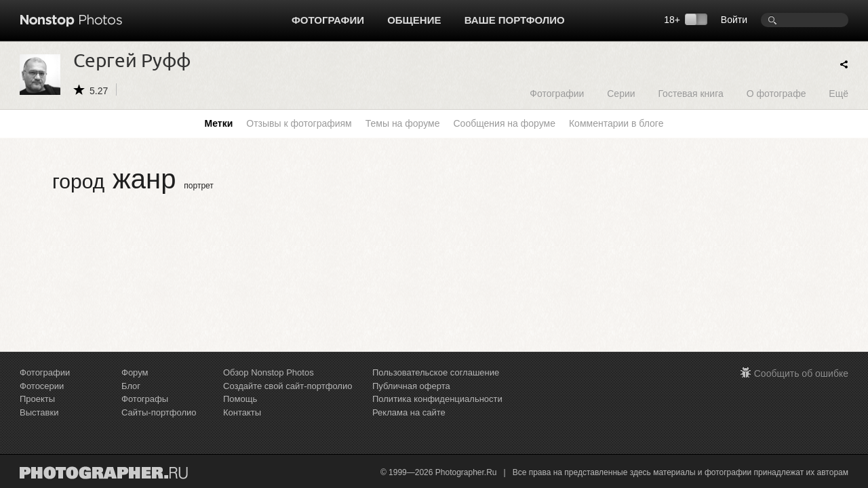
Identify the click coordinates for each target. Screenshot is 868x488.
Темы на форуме (403, 123)
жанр (144, 179)
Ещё (839, 93)
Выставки (39, 412)
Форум (135, 372)
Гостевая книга (690, 93)
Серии (621, 93)
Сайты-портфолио (159, 412)
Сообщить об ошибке (801, 373)
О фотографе (776, 93)
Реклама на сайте (409, 412)
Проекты (37, 399)
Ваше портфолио (515, 20)
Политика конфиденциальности (437, 399)
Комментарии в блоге (616, 123)
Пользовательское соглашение (436, 372)
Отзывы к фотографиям (299, 123)
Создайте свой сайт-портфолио (288, 386)
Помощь (240, 399)
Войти (734, 20)
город (78, 181)
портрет (199, 186)
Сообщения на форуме (504, 123)
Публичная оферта (411, 386)
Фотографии (328, 20)
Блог (131, 386)
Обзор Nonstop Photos (269, 372)
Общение (414, 20)
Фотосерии (42, 386)
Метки (219, 123)
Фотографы (145, 399)
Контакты (242, 412)
